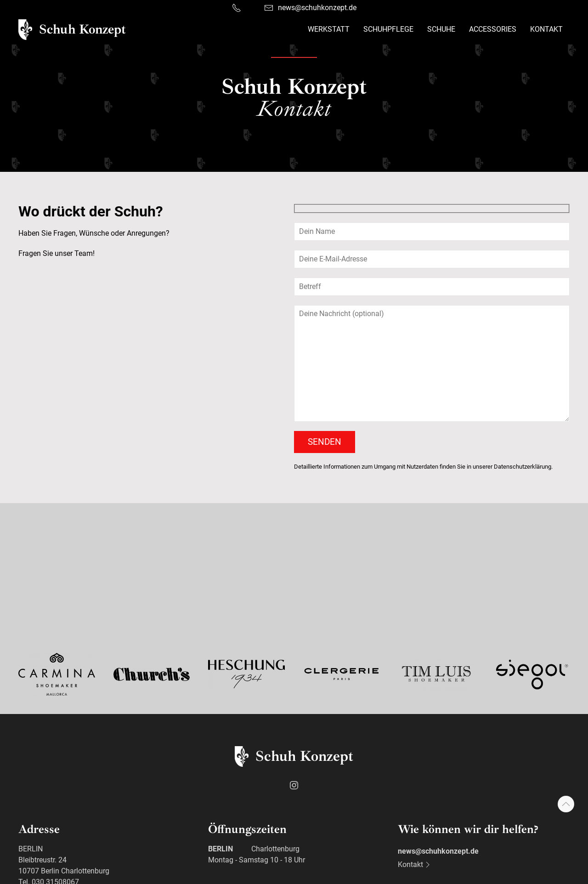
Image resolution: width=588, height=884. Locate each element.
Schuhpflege (388, 29)
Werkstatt (329, 29)
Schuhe (441, 29)
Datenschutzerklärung (523, 467)
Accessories (493, 29)
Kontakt (546, 29)
